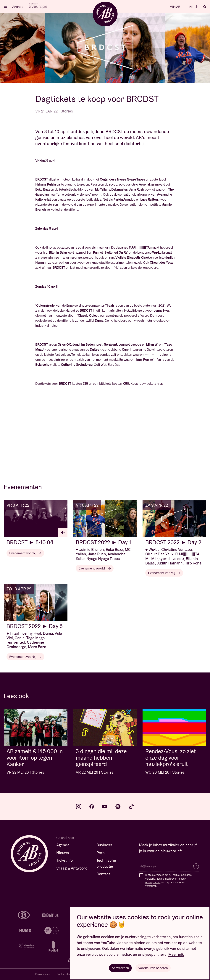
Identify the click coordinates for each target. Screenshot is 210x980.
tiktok (131, 807)
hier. (160, 383)
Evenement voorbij (25, 553)
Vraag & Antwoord (72, 868)
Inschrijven (196, 866)
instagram (79, 807)
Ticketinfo (64, 860)
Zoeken (205, 7)
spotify (118, 807)
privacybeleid (153, 882)
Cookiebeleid (64, 974)
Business (104, 845)
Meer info (176, 954)
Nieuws (63, 853)
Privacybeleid (43, 974)
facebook (92, 807)
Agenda (18, 7)
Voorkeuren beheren (153, 968)
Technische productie (106, 863)
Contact (103, 874)
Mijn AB (175, 7)
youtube (105, 807)
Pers (101, 853)
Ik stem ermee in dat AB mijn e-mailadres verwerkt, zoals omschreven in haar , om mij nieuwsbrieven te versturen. (168, 880)
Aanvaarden (120, 968)
